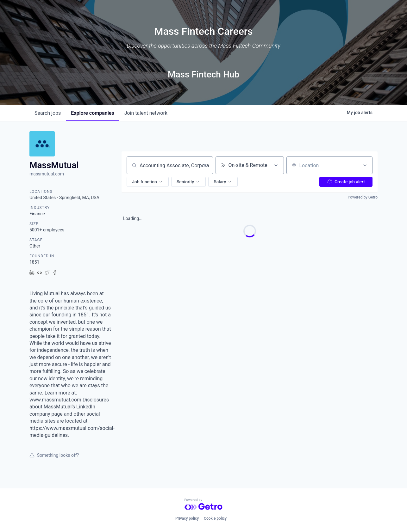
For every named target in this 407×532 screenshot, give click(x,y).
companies (92, 113)
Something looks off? (54, 455)
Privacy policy (187, 518)
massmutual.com (47, 174)
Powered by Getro (363, 197)
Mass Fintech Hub (203, 74)
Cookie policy (215, 518)
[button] (148, 182)
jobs (48, 113)
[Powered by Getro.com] (203, 504)
